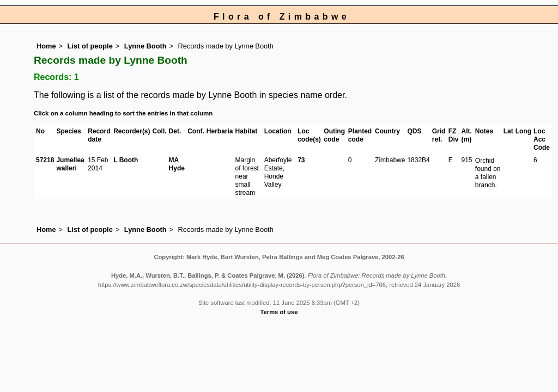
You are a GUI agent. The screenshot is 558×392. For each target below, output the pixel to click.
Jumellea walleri (70, 164)
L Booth (126, 160)
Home (46, 46)
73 (301, 160)
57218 (45, 160)
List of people (90, 46)
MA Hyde (177, 164)
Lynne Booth (145, 46)
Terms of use (279, 312)
